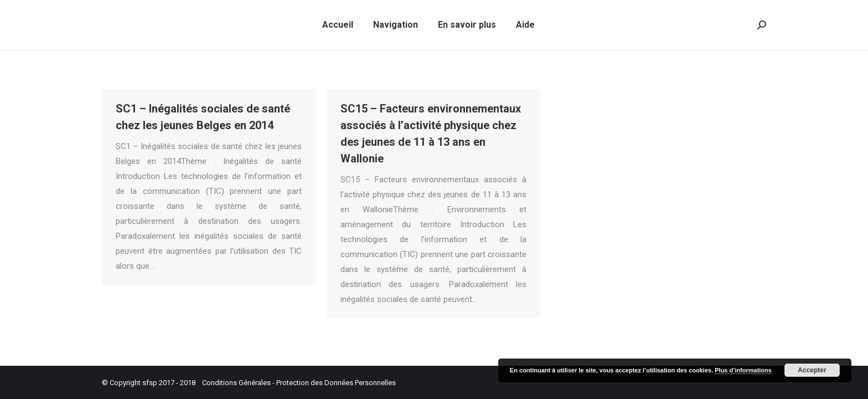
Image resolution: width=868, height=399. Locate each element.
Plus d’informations (743, 370)
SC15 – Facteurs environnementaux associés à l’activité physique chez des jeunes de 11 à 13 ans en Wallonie (431, 134)
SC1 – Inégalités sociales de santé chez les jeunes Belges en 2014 (203, 117)
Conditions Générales (236, 383)
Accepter (812, 370)
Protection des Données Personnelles (336, 383)
